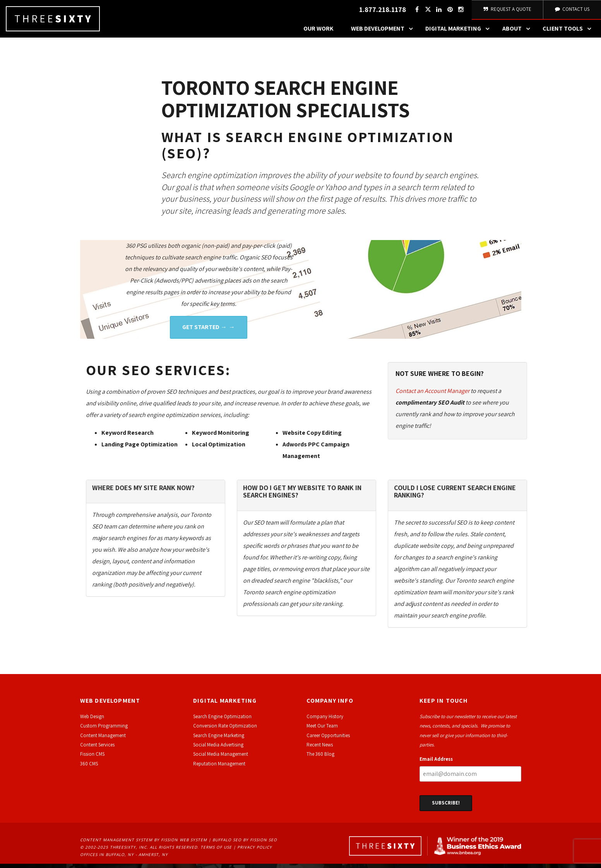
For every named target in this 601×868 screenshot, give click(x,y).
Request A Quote (507, 11)
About (518, 33)
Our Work (318, 33)
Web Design (92, 721)
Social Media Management (221, 758)
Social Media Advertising (218, 749)
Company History (325, 721)
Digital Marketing (459, 33)
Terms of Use (216, 851)
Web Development (384, 33)
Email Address (436, 763)
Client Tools (569, 33)
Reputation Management (219, 768)
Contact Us (572, 11)
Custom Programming (104, 730)
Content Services (97, 749)
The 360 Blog (320, 758)
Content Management (103, 740)
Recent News (320, 749)
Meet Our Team (322, 730)
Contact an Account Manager (432, 395)
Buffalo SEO (227, 844)
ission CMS (93, 758)
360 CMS (89, 768)
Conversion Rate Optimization (225, 730)
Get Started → (205, 331)
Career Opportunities (328, 740)
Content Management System (116, 844)
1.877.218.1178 (381, 12)
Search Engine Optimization (222, 721)
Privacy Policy (255, 851)
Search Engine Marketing (219, 740)
